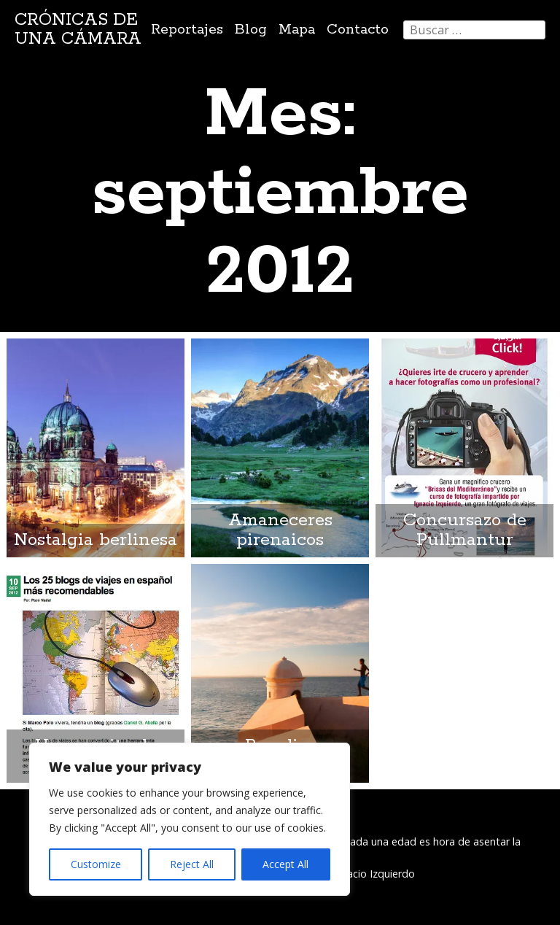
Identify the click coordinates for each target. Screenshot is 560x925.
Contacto (358, 30)
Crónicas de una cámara (78, 30)
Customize (96, 864)
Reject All (192, 864)
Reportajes (187, 30)
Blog (251, 30)
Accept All (285, 864)
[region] (190, 819)
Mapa (297, 30)
